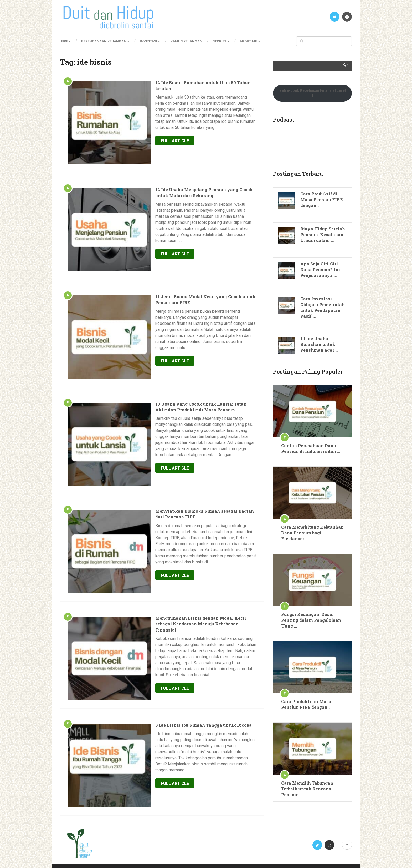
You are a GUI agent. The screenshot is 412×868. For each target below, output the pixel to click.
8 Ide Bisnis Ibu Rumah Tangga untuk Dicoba (185, 606)
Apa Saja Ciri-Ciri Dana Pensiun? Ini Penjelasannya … (320, 269)
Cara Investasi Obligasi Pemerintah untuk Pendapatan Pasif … (323, 307)
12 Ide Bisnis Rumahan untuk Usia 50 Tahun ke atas (193, 82)
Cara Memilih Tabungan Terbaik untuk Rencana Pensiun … (307, 789)
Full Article (157, 129)
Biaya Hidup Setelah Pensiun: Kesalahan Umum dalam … (323, 234)
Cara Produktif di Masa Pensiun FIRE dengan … (321, 200)
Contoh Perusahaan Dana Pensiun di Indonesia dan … (311, 448)
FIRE (64, 41)
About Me (254, 41)
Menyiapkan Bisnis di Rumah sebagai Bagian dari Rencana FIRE (191, 435)
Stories (223, 41)
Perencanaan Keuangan (104, 41)
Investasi (150, 41)
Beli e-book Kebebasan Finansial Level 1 (313, 93)
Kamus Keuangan (190, 41)
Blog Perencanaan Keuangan (117, 859)
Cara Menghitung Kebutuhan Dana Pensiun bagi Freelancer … (312, 533)
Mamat (346, 859)
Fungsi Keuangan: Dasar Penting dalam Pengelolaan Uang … (311, 620)
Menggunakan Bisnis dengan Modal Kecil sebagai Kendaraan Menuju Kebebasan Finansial (191, 522)
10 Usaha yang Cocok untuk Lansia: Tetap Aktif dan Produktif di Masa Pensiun (194, 347)
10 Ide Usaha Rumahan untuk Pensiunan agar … (319, 344)
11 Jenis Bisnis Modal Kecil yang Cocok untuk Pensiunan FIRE (187, 260)
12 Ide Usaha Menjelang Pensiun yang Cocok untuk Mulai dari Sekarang (193, 173)
